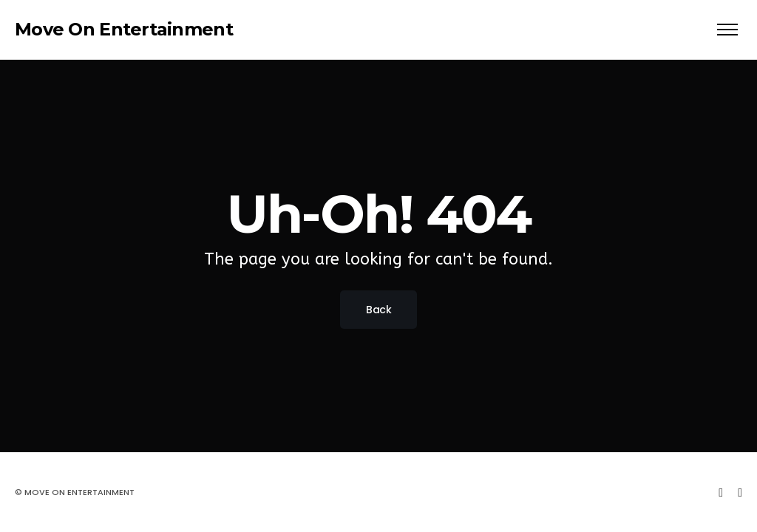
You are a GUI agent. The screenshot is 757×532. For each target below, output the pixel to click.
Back (378, 310)
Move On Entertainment (124, 29)
